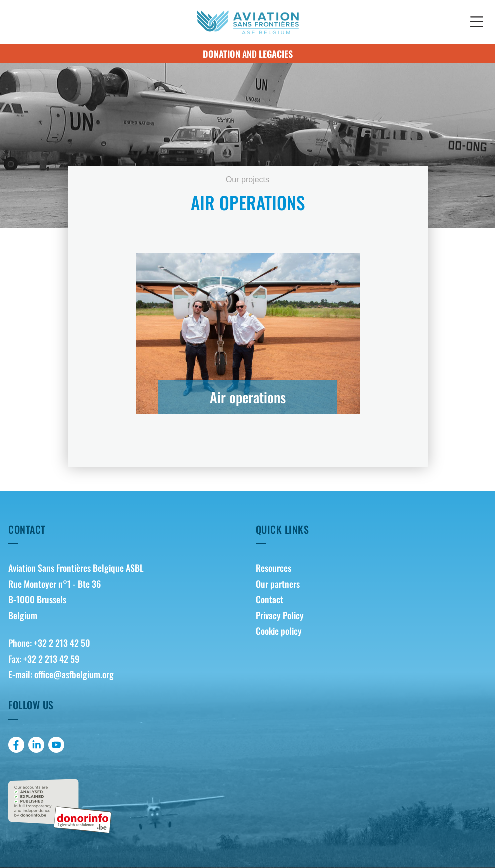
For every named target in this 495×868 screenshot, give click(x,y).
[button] (477, 22)
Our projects (247, 179)
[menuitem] (372, 568)
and (248, 54)
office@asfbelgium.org (74, 674)
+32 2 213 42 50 (62, 643)
